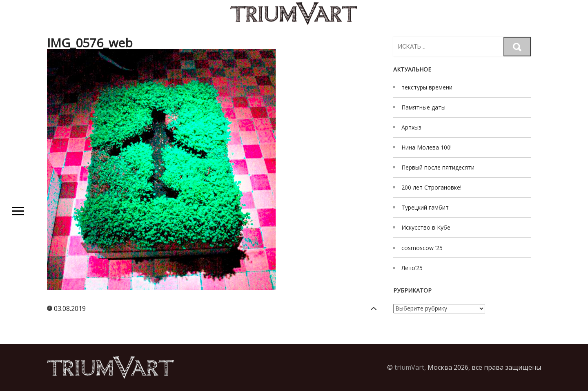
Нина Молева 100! (427, 147)
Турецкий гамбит (425, 207)
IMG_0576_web (90, 43)
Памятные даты (423, 107)
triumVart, (410, 367)
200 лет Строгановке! (431, 187)
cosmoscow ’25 (422, 248)
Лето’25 (412, 268)
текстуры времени (427, 87)
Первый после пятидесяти (438, 167)
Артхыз (411, 127)
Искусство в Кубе (426, 227)
